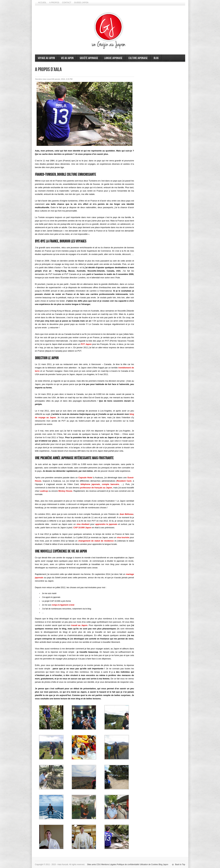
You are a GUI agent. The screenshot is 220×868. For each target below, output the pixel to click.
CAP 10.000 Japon (82, 528)
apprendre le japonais (106, 524)
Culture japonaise (138, 58)
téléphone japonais (90, 484)
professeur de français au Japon (96, 488)
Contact (67, 3)
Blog (156, 58)
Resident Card (124, 481)
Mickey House (65, 491)
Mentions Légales (109, 864)
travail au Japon (79, 625)
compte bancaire (110, 484)
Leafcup (44, 491)
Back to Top (180, 864)
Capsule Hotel (85, 478)
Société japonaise (89, 58)
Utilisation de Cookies (149, 864)
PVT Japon (86, 344)
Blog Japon (163, 864)
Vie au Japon (67, 58)
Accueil (42, 3)
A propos (54, 3)
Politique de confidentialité (128, 864)
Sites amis (91, 864)
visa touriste (123, 537)
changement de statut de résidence (96, 541)
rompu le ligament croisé (63, 605)
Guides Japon (81, 3)
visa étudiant (83, 524)
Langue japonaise (113, 58)
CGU (99, 864)
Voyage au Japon (46, 58)
